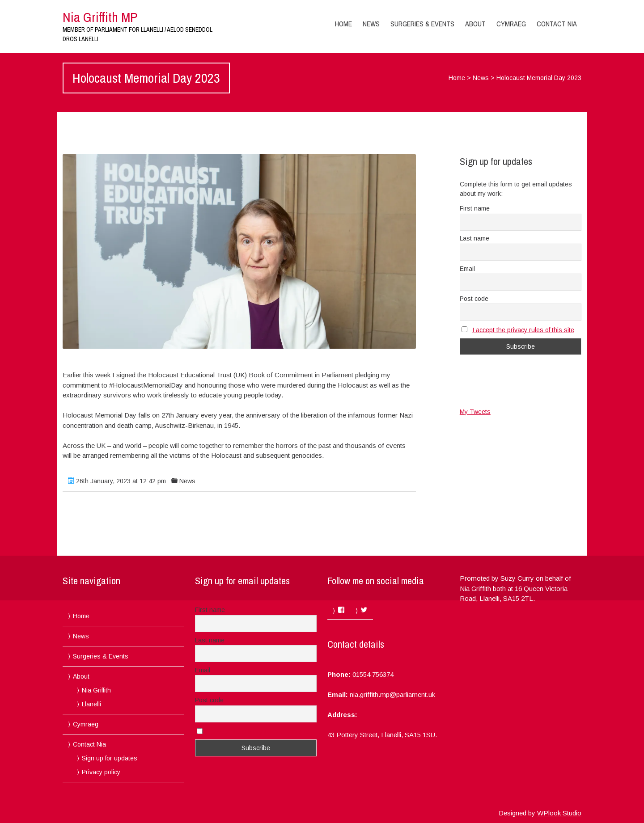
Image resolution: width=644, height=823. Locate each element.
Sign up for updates (110, 758)
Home (343, 24)
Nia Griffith (96, 690)
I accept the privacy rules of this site (523, 330)
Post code (474, 299)
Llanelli (91, 704)
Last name (475, 238)
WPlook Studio (559, 813)
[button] (239, 251)
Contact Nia (557, 24)
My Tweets (475, 412)
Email (467, 269)
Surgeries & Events (422, 24)
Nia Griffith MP (100, 17)
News (371, 24)
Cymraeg (511, 24)
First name (475, 208)
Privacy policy (101, 772)
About (475, 24)
